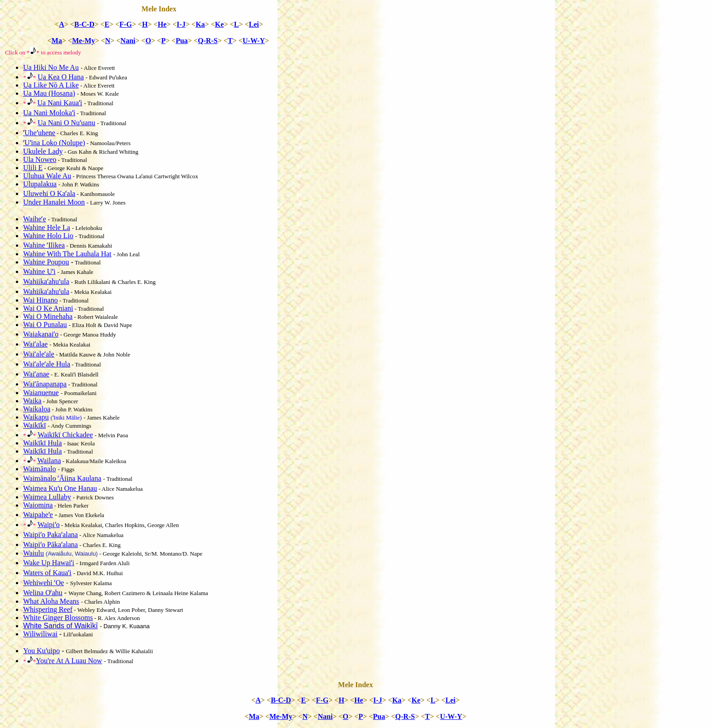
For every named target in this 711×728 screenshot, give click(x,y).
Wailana (49, 461)
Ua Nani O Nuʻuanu (66, 123)
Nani (128, 41)
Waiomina (38, 505)
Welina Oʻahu (43, 593)
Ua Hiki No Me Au (51, 67)
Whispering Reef (48, 609)
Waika (32, 401)
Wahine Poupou (46, 262)
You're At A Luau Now (69, 661)
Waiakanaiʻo (41, 334)
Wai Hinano (40, 300)
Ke (219, 24)
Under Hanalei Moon (54, 202)
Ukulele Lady (43, 151)
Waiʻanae (36, 374)
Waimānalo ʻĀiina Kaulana (62, 478)
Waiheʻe (35, 219)
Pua (182, 41)
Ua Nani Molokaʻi (49, 113)
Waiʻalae (35, 344)
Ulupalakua (40, 184)
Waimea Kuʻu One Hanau (60, 488)
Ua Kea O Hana (61, 77)
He (162, 24)
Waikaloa (37, 409)
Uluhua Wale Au (47, 176)
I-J (181, 24)
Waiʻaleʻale (39, 354)
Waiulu (34, 553)
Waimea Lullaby (47, 497)
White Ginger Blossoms (58, 618)
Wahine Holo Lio (48, 236)
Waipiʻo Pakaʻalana (51, 535)
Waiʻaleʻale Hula (47, 364)
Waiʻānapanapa (45, 384)
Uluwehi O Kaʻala (49, 193)
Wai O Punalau (45, 325)
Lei (254, 24)
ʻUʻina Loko (54, 143)
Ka (200, 24)
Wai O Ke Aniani (48, 308)
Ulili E (33, 168)
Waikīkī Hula (42, 443)
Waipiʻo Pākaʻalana (51, 545)
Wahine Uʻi (39, 271)
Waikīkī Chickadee (65, 435)
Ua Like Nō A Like (51, 85)
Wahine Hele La (47, 227)
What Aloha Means (51, 601)
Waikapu (36, 417)
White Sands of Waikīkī (61, 626)
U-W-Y (254, 41)
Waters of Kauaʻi (47, 573)
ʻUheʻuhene (39, 133)
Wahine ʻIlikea (44, 245)
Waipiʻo (49, 525)
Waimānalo (39, 469)
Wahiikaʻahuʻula (46, 281)
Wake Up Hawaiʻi (49, 563)
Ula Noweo (40, 159)
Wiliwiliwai (40, 634)
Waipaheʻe (38, 515)
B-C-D (84, 24)
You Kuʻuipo (41, 651)
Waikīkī (34, 425)
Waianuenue (41, 393)
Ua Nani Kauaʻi (60, 103)
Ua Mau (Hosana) (49, 93)
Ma (57, 41)
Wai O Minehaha (48, 316)
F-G (126, 24)
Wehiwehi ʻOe (44, 583)
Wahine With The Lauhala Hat (67, 254)
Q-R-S (208, 41)
